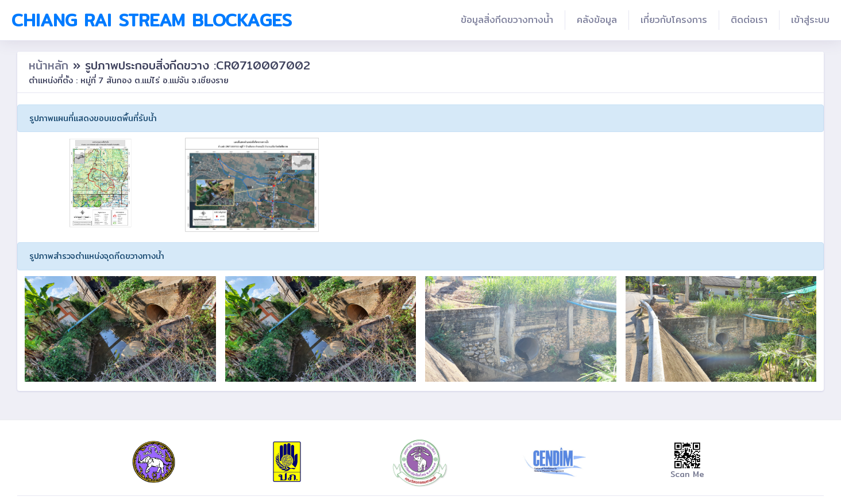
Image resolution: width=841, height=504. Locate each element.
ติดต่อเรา (749, 20)
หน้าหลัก (51, 65)
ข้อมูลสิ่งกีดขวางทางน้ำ (507, 20)
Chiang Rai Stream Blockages (152, 20)
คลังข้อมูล (597, 20)
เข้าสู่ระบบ (810, 20)
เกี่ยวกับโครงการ (674, 20)
